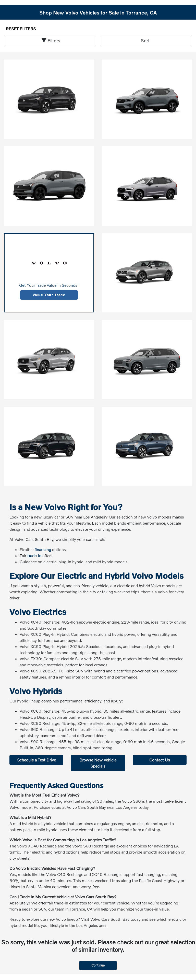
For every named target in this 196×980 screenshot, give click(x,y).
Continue (98, 965)
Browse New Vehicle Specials (98, 763)
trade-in (34, 556)
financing (43, 549)
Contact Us (160, 760)
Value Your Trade (49, 295)
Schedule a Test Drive (36, 760)
